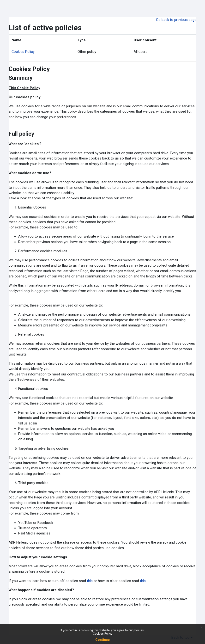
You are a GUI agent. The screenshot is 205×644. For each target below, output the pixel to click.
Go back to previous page (176, 20)
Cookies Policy (23, 52)
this (90, 581)
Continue (102, 640)
